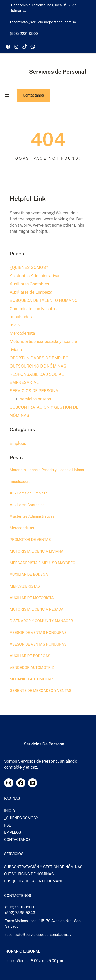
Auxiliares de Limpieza (31, 292)
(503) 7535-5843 (20, 913)
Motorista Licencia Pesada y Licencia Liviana (47, 470)
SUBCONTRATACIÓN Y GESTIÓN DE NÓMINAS (43, 867)
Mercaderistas (22, 528)
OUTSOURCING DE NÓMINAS (38, 366)
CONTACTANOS (17, 840)
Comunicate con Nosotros (34, 309)
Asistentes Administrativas (35, 276)
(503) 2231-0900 (19, 907)
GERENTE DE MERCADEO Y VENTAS (41, 691)
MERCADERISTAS (25, 586)
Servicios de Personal (58, 72)
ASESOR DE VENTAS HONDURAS (38, 633)
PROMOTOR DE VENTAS (30, 540)
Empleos (18, 443)
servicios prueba (36, 399)
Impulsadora (22, 317)
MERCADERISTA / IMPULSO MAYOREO (43, 563)
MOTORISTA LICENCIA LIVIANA (37, 551)
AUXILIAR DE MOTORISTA (32, 598)
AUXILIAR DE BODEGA (29, 574)
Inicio (15, 325)
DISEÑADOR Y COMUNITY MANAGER (41, 621)
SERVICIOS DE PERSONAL (35, 391)
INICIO (10, 811)
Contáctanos (33, 95)
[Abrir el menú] (7, 95)
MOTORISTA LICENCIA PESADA (37, 609)
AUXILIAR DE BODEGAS (30, 656)
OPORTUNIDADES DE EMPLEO (39, 358)
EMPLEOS (13, 832)
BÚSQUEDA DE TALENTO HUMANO (44, 300)
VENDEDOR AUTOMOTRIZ (32, 668)
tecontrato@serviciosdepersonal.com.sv (38, 935)
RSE (8, 825)
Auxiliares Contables (29, 284)
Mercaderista (22, 333)
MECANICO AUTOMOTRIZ (32, 679)
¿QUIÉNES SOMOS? (29, 268)
